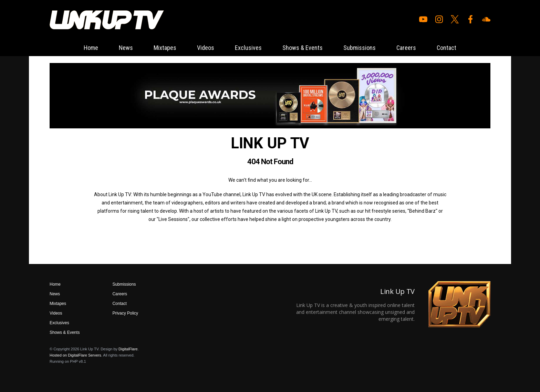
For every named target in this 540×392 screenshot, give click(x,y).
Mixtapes (165, 48)
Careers (406, 48)
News (126, 48)
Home (91, 48)
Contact (446, 48)
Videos (206, 48)
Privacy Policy (125, 313)
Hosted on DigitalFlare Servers (75, 355)
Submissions (360, 48)
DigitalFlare (128, 349)
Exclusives (248, 48)
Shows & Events (303, 48)
